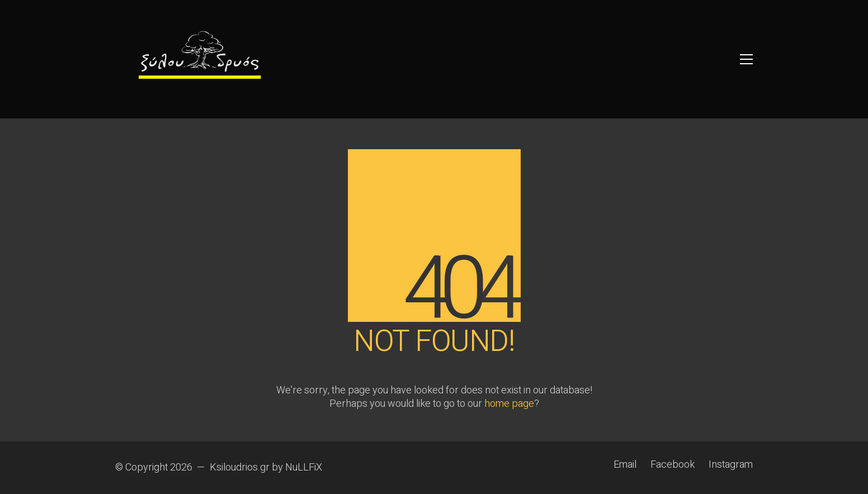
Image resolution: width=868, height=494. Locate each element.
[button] (746, 59)
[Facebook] (673, 465)
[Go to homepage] (199, 59)
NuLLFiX (304, 468)
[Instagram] (731, 465)
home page (509, 404)
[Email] (625, 465)
